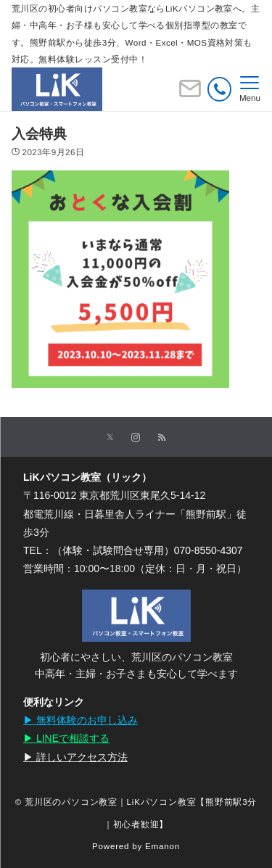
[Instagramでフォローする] (136, 438)
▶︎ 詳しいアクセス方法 (75, 757)
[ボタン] (190, 94)
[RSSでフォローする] (162, 438)
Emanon (162, 846)
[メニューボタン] (250, 89)
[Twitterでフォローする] (110, 438)
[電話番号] (219, 89)
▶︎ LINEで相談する (66, 738)
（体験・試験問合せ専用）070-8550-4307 (148, 550)
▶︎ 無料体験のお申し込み (81, 720)
